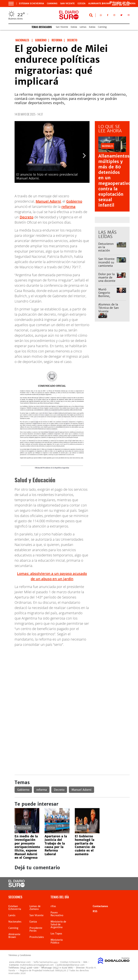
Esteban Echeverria (32, 4)
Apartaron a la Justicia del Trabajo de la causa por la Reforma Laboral (56, 845)
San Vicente (68, 4)
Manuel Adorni (48, 201)
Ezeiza (82, 4)
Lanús (12, 915)
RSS (95, 911)
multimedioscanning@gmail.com (37, 965)
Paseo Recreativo (57, 914)
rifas (53, 906)
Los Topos (56, 934)
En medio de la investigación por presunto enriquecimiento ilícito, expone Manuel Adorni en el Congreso (27, 847)
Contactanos (100, 906)
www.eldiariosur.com (20, 962)
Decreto (27, 217)
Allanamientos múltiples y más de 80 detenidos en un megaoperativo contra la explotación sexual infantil (115, 181)
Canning (52, 4)
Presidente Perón (36, 929)
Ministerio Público (57, 941)
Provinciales (37, 937)
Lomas (83, 27)
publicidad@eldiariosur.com (71, 965)
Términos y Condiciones (20, 955)
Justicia (51, 828)
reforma (68, 207)
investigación (24, 828)
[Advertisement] (72, 674)
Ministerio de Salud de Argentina (58, 924)
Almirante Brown (100, 4)
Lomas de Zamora (35, 908)
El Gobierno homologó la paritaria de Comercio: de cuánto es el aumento (85, 845)
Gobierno (74, 201)
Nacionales (15, 922)
